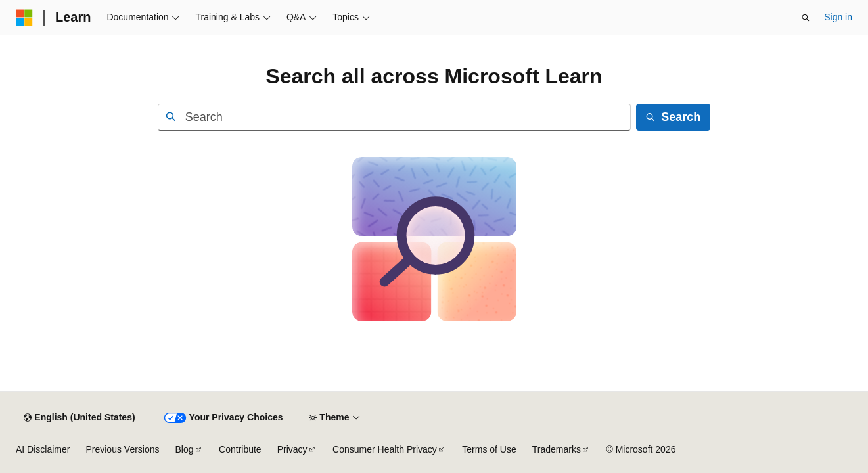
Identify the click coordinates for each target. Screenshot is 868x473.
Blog (185, 449)
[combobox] (394, 117)
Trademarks (557, 449)
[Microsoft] (24, 18)
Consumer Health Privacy (385, 449)
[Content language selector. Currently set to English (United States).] (79, 418)
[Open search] (806, 18)
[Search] (673, 117)
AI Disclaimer (43, 449)
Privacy (292, 449)
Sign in (838, 17)
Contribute (240, 449)
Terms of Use (489, 449)
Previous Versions (122, 449)
